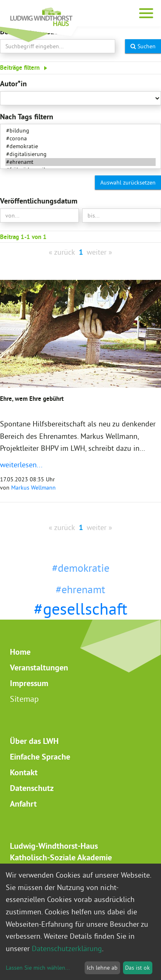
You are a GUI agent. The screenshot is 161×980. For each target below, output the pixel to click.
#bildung (80, 131)
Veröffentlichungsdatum (39, 201)
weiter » (99, 252)
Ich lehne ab (102, 968)
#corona (80, 138)
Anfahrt (23, 804)
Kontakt (24, 772)
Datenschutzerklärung (67, 948)
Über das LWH (34, 741)
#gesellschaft (81, 609)
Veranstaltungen (39, 668)
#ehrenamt (80, 162)
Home (20, 652)
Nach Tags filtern (27, 117)
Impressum (29, 683)
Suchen (143, 46)
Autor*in (13, 84)
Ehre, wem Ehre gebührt (32, 399)
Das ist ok (137, 968)
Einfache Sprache (40, 757)
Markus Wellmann (33, 488)
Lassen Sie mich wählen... (38, 968)
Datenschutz (32, 788)
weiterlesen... (21, 465)
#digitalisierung (80, 154)
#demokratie (80, 146)
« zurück (62, 252)
